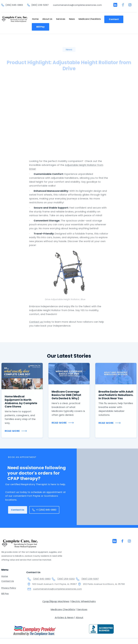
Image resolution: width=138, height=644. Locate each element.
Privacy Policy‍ (9, 591)
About (80, 617)
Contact (114, 19)
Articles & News (64, 617)
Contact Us (18, 510)
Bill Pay (40, 27)
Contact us (36, 332)
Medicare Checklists (90, 19)
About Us (47, 19)
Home (35, 19)
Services (61, 19)
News (72, 19)
